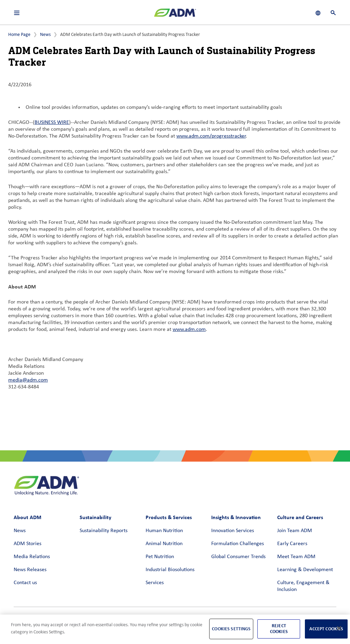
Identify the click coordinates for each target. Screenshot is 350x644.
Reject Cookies (279, 629)
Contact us (25, 583)
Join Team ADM (295, 531)
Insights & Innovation (236, 517)
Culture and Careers (300, 517)
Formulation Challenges (238, 544)
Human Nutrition (164, 531)
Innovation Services (233, 531)
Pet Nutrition (160, 557)
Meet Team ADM (296, 557)
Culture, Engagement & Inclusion (303, 586)
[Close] (339, 628)
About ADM (28, 517)
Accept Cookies (326, 629)
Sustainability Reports (104, 531)
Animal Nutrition (164, 544)
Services (155, 583)
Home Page (19, 35)
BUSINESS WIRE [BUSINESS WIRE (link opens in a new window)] (52, 123)
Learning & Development (305, 570)
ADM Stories (28, 544)
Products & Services (169, 517)
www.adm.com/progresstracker (211, 136)
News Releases (30, 570)
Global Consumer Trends (238, 557)
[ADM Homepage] (175, 15)
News (45, 35)
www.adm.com (189, 330)
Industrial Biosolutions (170, 570)
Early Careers (292, 544)
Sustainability (96, 517)
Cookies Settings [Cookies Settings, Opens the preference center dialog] (231, 629)
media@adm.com (28, 380)
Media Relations (32, 557)
